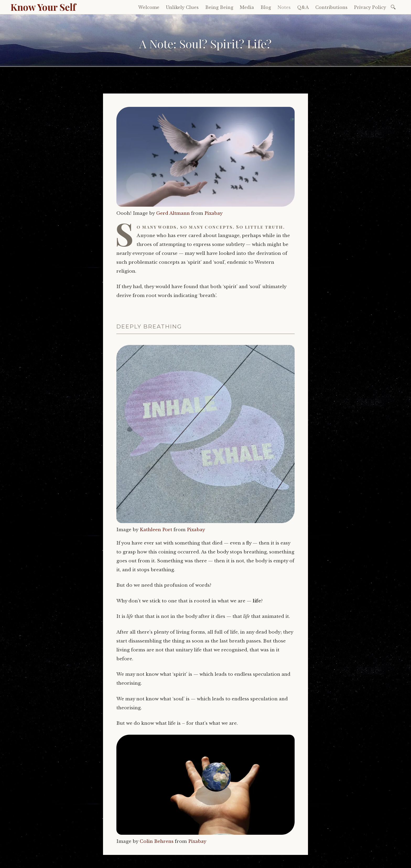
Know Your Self (43, 7)
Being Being (219, 7)
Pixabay (213, 213)
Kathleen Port (156, 530)
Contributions (331, 7)
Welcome (149, 7)
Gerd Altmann (173, 213)
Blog (266, 7)
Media (247, 7)
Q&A (303, 7)
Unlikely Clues (182, 7)
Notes (284, 7)
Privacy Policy (370, 7)
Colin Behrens (157, 841)
